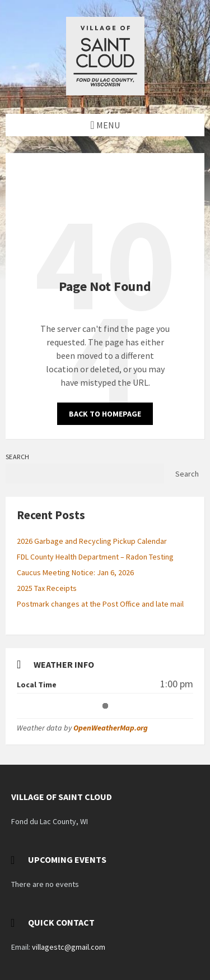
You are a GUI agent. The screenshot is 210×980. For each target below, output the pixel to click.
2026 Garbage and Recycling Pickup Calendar (92, 541)
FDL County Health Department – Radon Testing (95, 557)
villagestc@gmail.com (69, 947)
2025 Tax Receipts (47, 588)
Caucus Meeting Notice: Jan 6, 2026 (75, 572)
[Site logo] (105, 92)
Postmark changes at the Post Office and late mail (100, 604)
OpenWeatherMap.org (111, 728)
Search (18, 457)
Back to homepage (105, 414)
